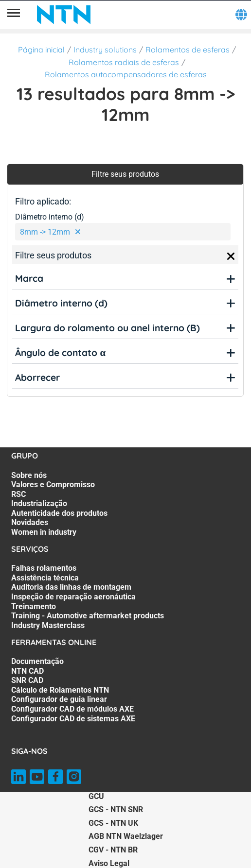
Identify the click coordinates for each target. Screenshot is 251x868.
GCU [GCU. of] (96, 796)
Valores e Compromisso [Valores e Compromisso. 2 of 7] (53, 485)
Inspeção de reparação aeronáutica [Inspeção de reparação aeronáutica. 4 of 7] (73, 597)
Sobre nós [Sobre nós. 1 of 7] (29, 475)
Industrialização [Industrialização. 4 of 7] (39, 503)
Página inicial (41, 50)
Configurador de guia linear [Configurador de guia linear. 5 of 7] (59, 699)
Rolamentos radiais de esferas (124, 62)
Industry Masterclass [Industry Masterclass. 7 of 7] (48, 625)
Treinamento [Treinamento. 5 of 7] (34, 606)
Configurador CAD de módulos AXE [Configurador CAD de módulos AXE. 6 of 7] (72, 709)
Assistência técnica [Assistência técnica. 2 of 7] (45, 578)
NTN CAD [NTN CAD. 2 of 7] (27, 671)
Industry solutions (105, 50)
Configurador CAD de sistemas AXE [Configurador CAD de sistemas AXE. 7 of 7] (73, 719)
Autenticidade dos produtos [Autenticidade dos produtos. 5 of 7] (59, 513)
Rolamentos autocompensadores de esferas (126, 74)
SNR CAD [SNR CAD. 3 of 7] (27, 680)
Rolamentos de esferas (188, 50)
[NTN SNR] (64, 15)
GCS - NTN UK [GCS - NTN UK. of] (113, 823)
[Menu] (14, 15)
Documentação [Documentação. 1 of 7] (37, 661)
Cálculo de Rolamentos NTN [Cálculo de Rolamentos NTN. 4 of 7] (60, 690)
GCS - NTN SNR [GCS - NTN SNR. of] (116, 809)
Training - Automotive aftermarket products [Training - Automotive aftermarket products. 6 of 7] (88, 616)
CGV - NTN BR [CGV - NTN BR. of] (113, 850)
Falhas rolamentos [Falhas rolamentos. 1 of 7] (44, 568)
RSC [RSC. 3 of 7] (18, 494)
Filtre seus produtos (125, 174)
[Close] (231, 256)
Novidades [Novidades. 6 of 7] (30, 522)
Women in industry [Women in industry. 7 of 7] (44, 532)
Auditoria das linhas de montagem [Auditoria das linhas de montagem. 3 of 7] (71, 587)
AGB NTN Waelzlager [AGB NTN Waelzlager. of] (126, 836)
